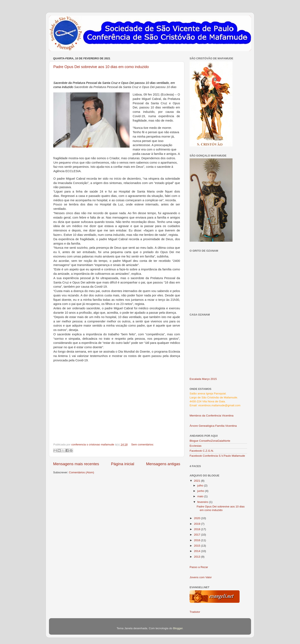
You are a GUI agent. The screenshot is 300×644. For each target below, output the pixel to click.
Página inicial (123, 464)
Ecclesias (196, 446)
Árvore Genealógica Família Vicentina (213, 426)
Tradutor (195, 612)
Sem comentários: (143, 444)
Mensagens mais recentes (76, 464)
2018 (197, 529)
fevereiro (203, 502)
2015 (197, 546)
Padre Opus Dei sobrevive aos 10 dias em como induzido (101, 67)
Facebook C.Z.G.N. (202, 451)
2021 (197, 481)
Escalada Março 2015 (203, 379)
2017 (197, 535)
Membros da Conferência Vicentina (212, 416)
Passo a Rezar (199, 567)
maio (201, 496)
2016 (197, 540)
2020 (197, 518)
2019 (197, 524)
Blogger (178, 628)
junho (201, 491)
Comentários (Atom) (82, 472)
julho (201, 485)
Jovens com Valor (201, 577)
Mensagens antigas (163, 464)
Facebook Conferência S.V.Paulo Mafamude (217, 456)
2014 (197, 551)
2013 (197, 557)
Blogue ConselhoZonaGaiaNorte (210, 441)
